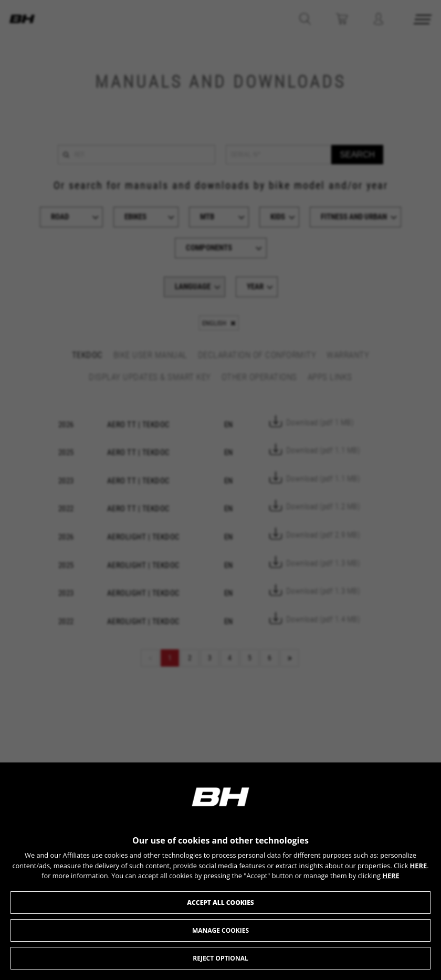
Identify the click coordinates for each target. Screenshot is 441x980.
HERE (419, 866)
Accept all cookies (220, 903)
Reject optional (220, 958)
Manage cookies (220, 930)
